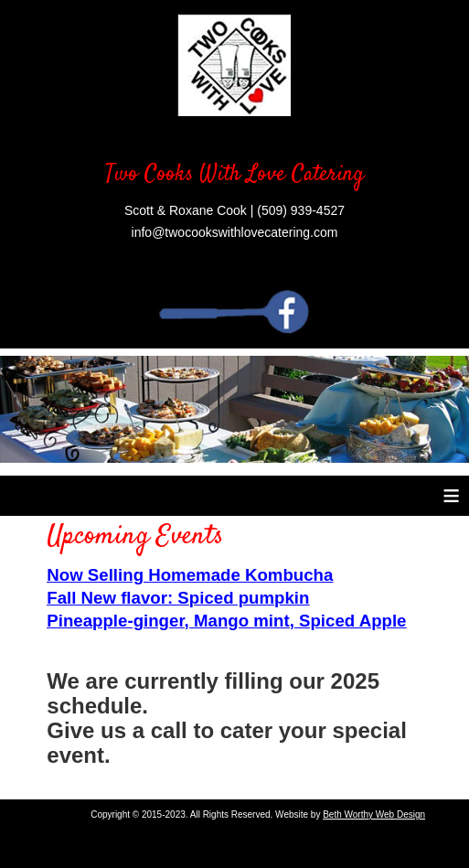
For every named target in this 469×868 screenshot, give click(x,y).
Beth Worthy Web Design (374, 814)
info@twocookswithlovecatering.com (235, 232)
